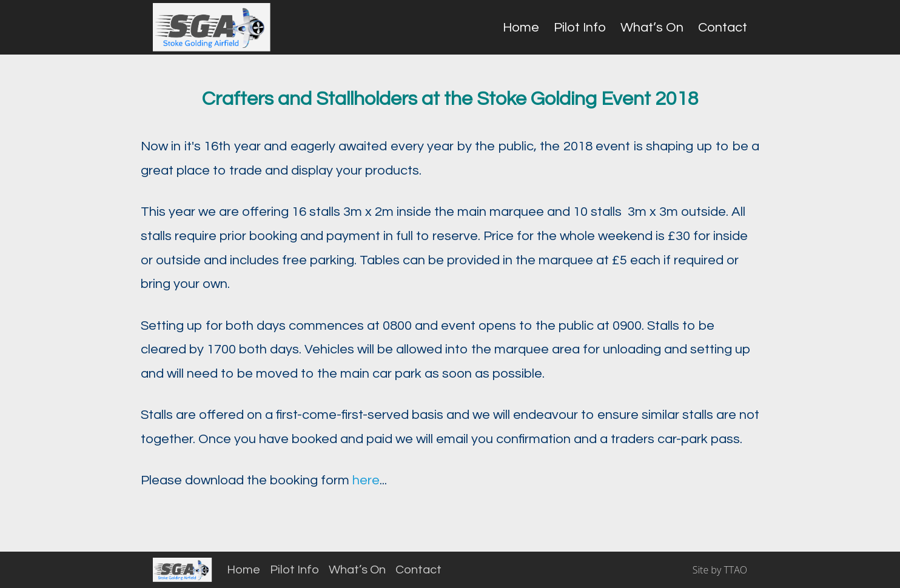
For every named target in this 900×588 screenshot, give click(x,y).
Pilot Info (580, 28)
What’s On (652, 28)
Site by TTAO (720, 570)
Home (521, 28)
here (366, 480)
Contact (723, 28)
